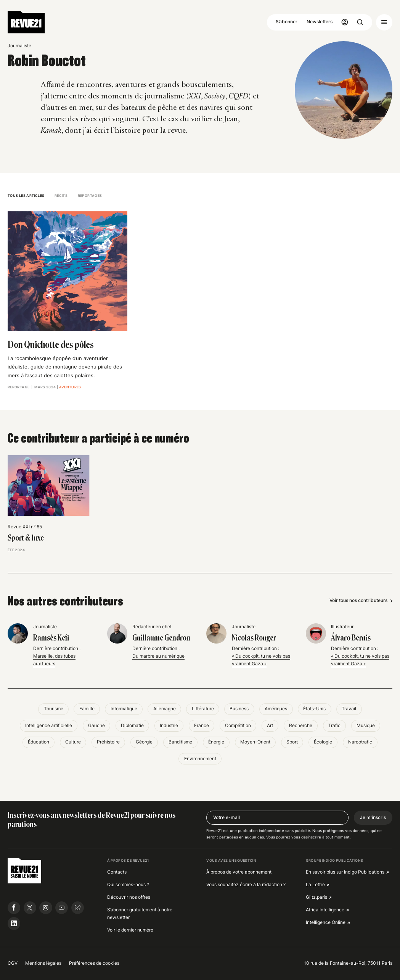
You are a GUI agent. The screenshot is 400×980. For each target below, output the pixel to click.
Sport (292, 742)
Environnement (200, 759)
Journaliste (19, 46)
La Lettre (315, 885)
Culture (73, 742)
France (202, 726)
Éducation (39, 742)
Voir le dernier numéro (130, 930)
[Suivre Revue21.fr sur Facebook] (14, 908)
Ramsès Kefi (51, 638)
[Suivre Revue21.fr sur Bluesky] (78, 908)
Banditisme (180, 742)
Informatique (124, 709)
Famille (87, 709)
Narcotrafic (360, 742)
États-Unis (314, 709)
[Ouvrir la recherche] (360, 22)
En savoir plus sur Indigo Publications (345, 872)
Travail (349, 709)
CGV (13, 963)
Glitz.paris (316, 897)
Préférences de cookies (94, 963)
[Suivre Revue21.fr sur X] (30, 908)
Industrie (169, 726)
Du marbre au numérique (158, 656)
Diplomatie (132, 726)
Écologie (323, 742)
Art (270, 726)
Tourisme (54, 709)
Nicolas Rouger (254, 638)
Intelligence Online (326, 922)
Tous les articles (26, 196)
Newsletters (320, 22)
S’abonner (287, 22)
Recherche (301, 726)
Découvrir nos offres (129, 897)
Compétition (238, 726)
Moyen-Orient (255, 742)
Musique (366, 726)
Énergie (216, 742)
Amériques (276, 709)
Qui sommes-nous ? (128, 885)
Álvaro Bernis (351, 638)
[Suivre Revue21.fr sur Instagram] (46, 908)
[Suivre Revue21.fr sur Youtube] (62, 908)
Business (239, 709)
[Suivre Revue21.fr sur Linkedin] (14, 923)
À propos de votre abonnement (239, 872)
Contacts (117, 872)
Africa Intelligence (325, 910)
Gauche (96, 726)
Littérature (203, 709)
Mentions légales (43, 963)
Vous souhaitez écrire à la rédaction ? (246, 885)
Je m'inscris (373, 817)
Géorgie (144, 742)
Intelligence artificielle (49, 726)
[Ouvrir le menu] (384, 22)
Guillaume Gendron (161, 638)
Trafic (334, 726)
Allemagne (165, 709)
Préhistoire (108, 742)
